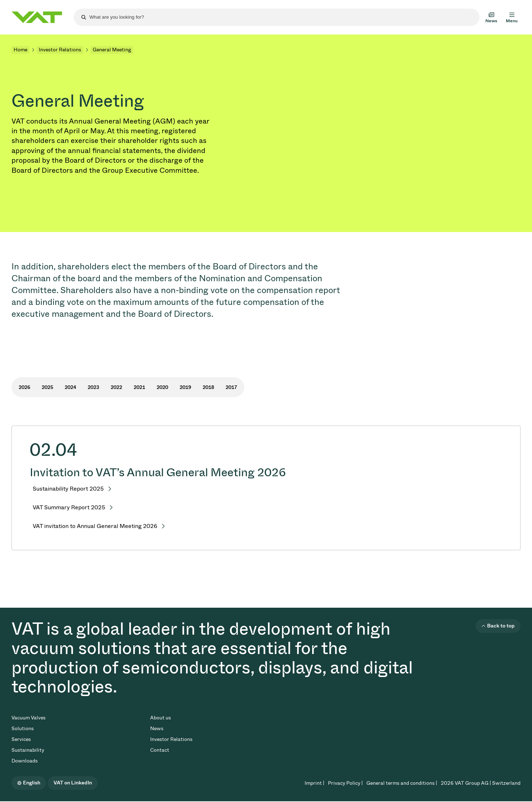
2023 (93, 387)
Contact (160, 750)
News (157, 729)
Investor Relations (60, 50)
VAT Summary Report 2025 (69, 507)
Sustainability (28, 750)
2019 (185, 387)
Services (21, 739)
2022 (116, 387)
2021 (139, 387)
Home (20, 50)
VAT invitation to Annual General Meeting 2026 (95, 526)
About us (161, 718)
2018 (208, 387)
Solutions (23, 729)
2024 (70, 387)
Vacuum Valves (29, 718)
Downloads (25, 761)
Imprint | (314, 783)
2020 (162, 387)
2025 (47, 387)
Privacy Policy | (345, 783)
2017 (231, 387)
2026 (24, 387)
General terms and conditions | (402, 783)
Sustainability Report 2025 (68, 489)
